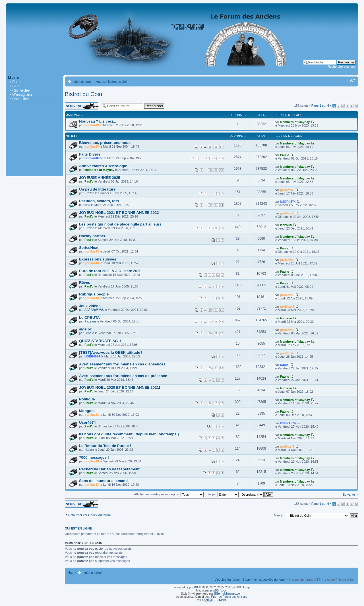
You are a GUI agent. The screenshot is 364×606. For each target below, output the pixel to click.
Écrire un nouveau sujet (82, 106)
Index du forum (83, 82)
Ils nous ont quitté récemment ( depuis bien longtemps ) (129, 434)
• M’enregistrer (21, 95)
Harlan (89, 450)
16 (222, 403)
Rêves (85, 283)
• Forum (16, 82)
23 (222, 228)
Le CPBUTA (89, 318)
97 (216, 170)
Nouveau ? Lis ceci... (98, 121)
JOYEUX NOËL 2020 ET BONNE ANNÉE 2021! (120, 387)
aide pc (85, 329)
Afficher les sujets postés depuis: (169, 494)
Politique (87, 399)
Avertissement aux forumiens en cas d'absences (122, 364)
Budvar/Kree (94, 158)
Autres (101, 82)
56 (216, 147)
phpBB (194, 587)
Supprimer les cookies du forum (265, 580)
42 (210, 322)
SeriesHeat (89, 248)
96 (210, 170)
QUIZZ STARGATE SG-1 (100, 341)
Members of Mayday (295, 122)
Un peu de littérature (97, 189)
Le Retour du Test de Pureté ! (105, 446)
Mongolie (87, 411)
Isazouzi (286, 225)
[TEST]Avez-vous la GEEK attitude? (111, 352)
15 (216, 403)
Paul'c (284, 155)
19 (210, 310)
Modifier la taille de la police (351, 80)
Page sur (320, 106)
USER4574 (288, 202)
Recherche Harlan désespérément (109, 469)
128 (214, 158)
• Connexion (19, 99)
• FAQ (15, 86)
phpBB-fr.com (219, 591)
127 (207, 158)
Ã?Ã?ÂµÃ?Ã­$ (94, 310)
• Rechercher (20, 90)
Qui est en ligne (78, 528)
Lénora (89, 333)
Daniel (285, 365)
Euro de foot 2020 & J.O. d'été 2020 (110, 271)
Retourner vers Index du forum (89, 515)
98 (222, 170)
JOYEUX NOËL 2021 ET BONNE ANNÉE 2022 (119, 213)
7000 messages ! (94, 457)
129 (221, 158)
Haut (71, 572)
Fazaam (90, 321)
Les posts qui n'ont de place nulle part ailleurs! (121, 224)
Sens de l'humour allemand (103, 481)
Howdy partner (92, 236)
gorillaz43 (92, 125)
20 (216, 310)
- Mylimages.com (228, 594)
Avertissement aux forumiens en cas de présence (123, 376)
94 (222, 205)
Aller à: (279, 515)
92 (210, 205)
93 (216, 205)
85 (222, 368)
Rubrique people (94, 294)
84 (216, 368)
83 (210, 368)
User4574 (87, 422)
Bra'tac (89, 193)
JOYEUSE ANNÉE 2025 (100, 178)
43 (216, 322)
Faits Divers (90, 154)
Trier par (222, 494)
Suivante (349, 495)
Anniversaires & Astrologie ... (105, 166)
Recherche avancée (342, 67)
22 (216, 228)
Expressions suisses (98, 259)
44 (222, 322)
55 (210, 147)
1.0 (215, 600)
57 (222, 147)
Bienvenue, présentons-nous (105, 143)
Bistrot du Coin (118, 82)
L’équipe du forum (227, 580)
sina (87, 205)
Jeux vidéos (90, 306)
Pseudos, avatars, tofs (99, 201)
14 (210, 403)
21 (210, 228)
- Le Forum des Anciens (229, 597)
